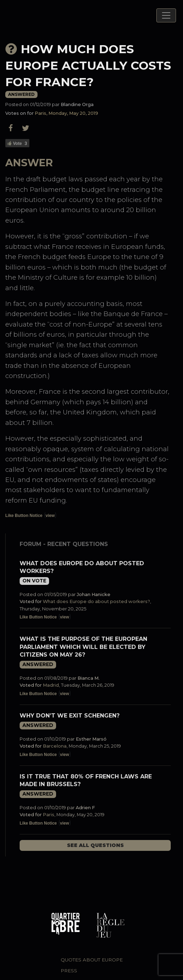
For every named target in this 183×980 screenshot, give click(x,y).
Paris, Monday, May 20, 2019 (66, 113)
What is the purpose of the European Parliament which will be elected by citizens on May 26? (83, 647)
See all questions (95, 845)
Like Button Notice (24, 516)
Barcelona (55, 746)
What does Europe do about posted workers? (96, 601)
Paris (49, 815)
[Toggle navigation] (166, 15)
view (50, 516)
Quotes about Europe (92, 960)
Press (69, 971)
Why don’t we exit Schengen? (70, 716)
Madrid (51, 685)
